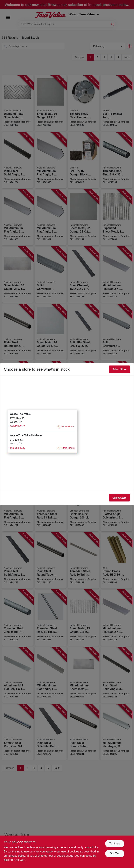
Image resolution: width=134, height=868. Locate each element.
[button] (42, 420)
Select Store (119, 369)
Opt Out (114, 853)
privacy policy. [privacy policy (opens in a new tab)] (17, 856)
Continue (114, 843)
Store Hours (66, 427)
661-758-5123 (18, 426)
